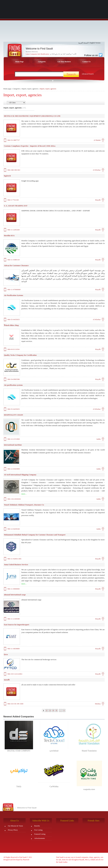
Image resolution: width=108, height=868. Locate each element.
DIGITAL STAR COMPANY (19, 751)
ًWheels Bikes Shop (11, 325)
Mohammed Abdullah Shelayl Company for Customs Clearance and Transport (35, 535)
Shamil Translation (89, 751)
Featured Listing (40, 834)
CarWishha (54, 787)
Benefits (37, 826)
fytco (6, 654)
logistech (7, 176)
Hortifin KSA (9, 236)
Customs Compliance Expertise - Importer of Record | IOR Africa (30, 146)
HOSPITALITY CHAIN (13, 415)
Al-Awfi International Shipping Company (20, 475)
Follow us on (93, 55)
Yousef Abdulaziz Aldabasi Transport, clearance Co (24, 505)
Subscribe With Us (41, 821)
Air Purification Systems (13, 295)
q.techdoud (54, 751)
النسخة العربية (83, 43)
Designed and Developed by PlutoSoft (16, 860)
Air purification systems (13, 385)
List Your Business (64, 62)
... (61, 710)
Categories (42, 62)
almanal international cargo (15, 595)
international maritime (13, 445)
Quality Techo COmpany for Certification (20, 355)
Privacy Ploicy (13, 830)
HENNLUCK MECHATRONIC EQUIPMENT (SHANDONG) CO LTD (32, 116)
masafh (7, 680)
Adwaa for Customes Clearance (16, 265)
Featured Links (67, 821)
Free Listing (38, 830)
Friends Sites (94, 821)
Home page (7, 89)
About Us (14, 821)
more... (24, 494)
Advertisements (40, 838)
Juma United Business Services (16, 565)
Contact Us (87, 62)
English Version (95, 43)
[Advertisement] (54, 22)
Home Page (19, 62)
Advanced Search (88, 74)
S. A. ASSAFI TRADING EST (16, 206)
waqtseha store (89, 789)
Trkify (19, 787)
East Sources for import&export (17, 625)
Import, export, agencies (30, 89)
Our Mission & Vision (15, 826)
